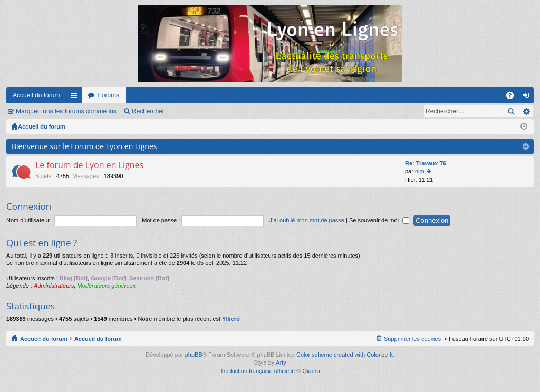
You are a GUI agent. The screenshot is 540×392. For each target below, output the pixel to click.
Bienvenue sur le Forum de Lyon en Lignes (84, 146)
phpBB (194, 355)
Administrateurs (54, 286)
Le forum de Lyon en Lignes (89, 165)
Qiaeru (311, 371)
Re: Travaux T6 (426, 163)
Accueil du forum (36, 95)
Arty (281, 362)
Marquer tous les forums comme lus (66, 111)
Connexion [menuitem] (528, 97)
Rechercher (148, 111)
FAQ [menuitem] (513, 97)
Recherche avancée (526, 111)
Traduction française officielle (257, 371)
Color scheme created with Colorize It (345, 355)
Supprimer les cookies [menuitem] (412, 339)
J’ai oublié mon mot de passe (306, 220)
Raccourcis (76, 97)
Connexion (29, 206)
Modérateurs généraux (107, 286)
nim (420, 171)
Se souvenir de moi (379, 220)
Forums (108, 95)
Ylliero (231, 319)
